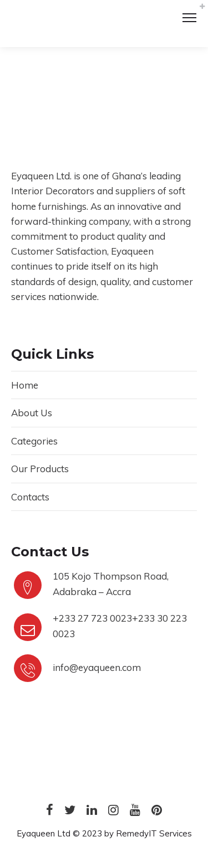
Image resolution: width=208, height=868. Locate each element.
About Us (32, 413)
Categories (34, 441)
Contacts (30, 497)
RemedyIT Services (154, 833)
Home (25, 385)
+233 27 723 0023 (92, 618)
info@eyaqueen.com (97, 667)
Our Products (40, 469)
